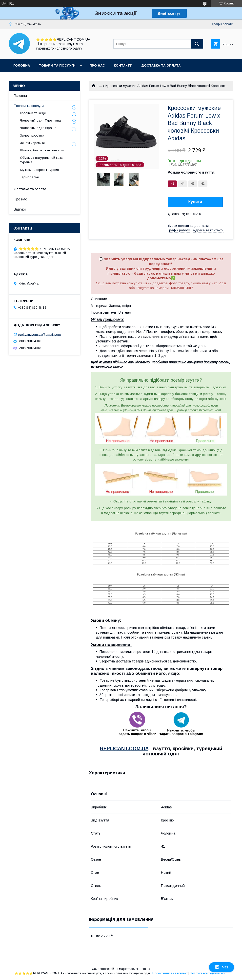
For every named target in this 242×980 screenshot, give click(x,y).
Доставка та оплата (161, 65)
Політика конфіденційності (209, 973)
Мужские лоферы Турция (39, 170)
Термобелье (29, 177)
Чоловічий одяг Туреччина (40, 120)
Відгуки (20, 209)
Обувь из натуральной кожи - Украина (43, 160)
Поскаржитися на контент (170, 973)
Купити (195, 202)
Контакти (123, 65)
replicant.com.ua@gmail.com (40, 334)
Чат (222, 967)
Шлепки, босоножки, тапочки (42, 150)
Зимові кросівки (32, 135)
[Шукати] (197, 44)
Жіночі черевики (32, 143)
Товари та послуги (57, 65)
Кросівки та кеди (33, 113)
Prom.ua (144, 969)
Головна (22, 65)
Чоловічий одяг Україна (38, 128)
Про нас (97, 65)
